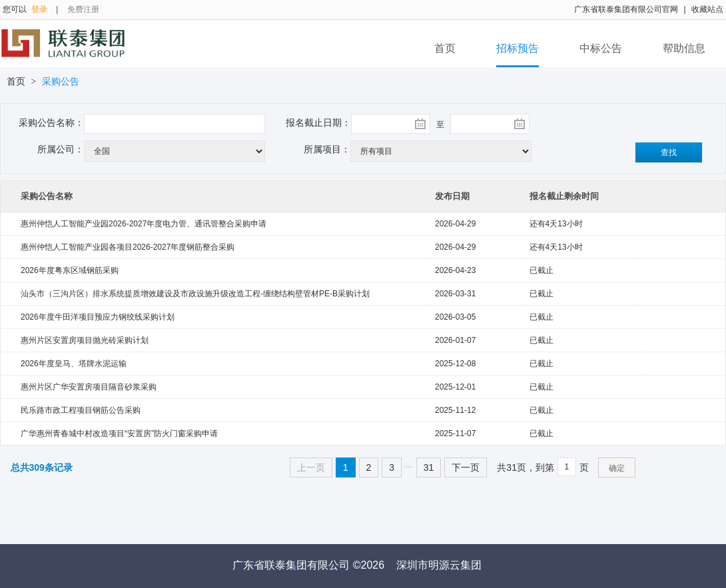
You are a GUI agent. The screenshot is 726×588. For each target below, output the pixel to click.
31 (429, 467)
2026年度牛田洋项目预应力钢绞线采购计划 (98, 317)
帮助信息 (684, 48)
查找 (669, 152)
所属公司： (61, 149)
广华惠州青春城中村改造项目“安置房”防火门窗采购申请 (119, 434)
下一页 (466, 467)
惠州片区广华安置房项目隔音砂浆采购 (89, 387)
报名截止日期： (318, 123)
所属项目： (327, 149)
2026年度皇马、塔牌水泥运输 (74, 364)
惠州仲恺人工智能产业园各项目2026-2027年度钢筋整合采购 (128, 247)
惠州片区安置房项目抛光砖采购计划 (85, 340)
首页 (445, 48)
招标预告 (518, 48)
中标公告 (601, 48)
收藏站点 (707, 9)
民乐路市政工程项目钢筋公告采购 (81, 410)
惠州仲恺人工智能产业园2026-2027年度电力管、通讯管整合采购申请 (144, 224)
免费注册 (83, 9)
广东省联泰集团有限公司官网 (626, 9)
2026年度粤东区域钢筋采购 (70, 270)
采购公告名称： (51, 123)
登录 (39, 9)
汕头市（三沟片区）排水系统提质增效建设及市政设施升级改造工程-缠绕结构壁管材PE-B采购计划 (195, 294)
